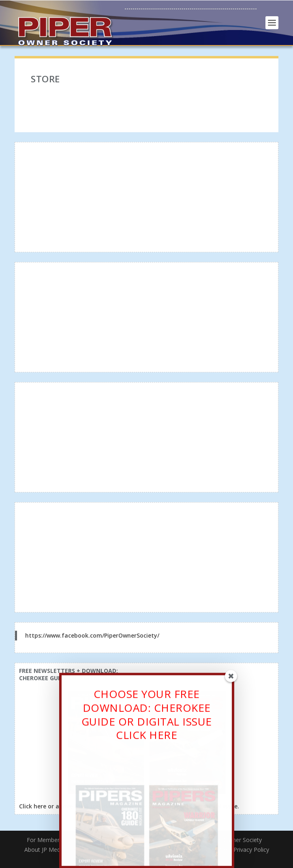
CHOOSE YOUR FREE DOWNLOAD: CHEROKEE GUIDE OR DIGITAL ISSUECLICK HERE (147, 720)
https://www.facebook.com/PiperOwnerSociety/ (92, 635)
